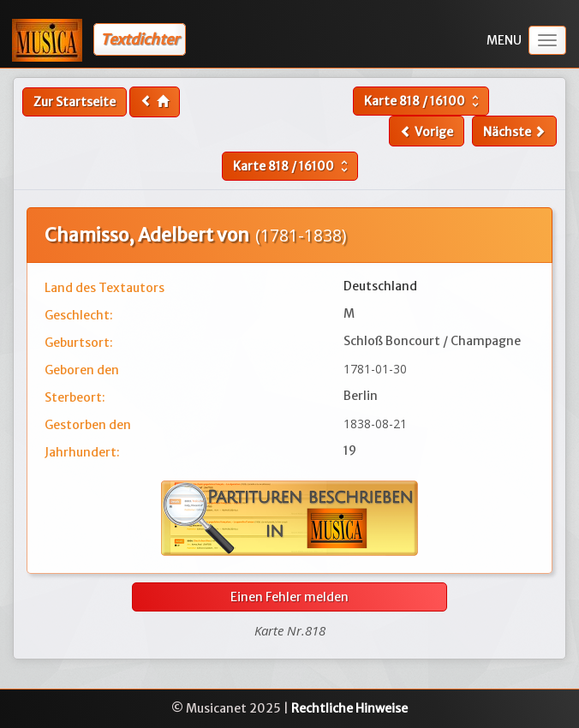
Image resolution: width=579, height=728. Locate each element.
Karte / (424, 101)
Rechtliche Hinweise (349, 708)
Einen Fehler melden (289, 597)
